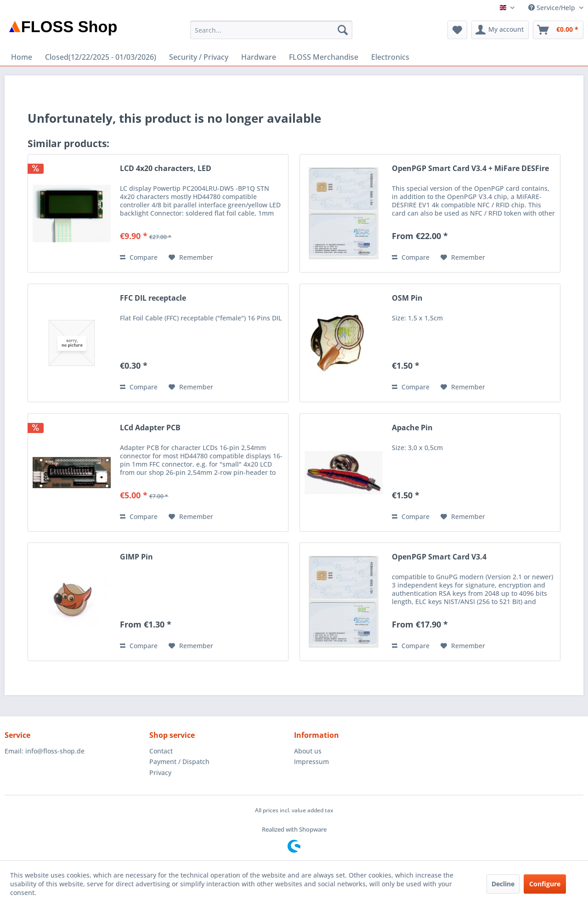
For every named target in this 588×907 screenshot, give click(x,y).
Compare (139, 257)
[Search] (343, 30)
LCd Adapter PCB (150, 428)
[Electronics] (390, 57)
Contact (161, 751)
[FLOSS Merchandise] (324, 57)
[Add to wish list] (191, 257)
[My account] (500, 30)
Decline (503, 884)
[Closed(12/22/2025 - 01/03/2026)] (101, 57)
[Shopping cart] (558, 30)
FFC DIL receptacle (153, 298)
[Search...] (271, 30)
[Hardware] (259, 57)
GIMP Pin (136, 557)
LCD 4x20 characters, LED (166, 168)
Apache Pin (412, 428)
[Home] (22, 57)
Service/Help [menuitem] (553, 8)
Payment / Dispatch (179, 762)
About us (308, 751)
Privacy (160, 773)
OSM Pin (407, 298)
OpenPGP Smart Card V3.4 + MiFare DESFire (470, 168)
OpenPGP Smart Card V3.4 (439, 557)
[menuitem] (271, 30)
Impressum (311, 762)
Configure (545, 884)
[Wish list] (457, 30)
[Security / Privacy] (199, 57)
